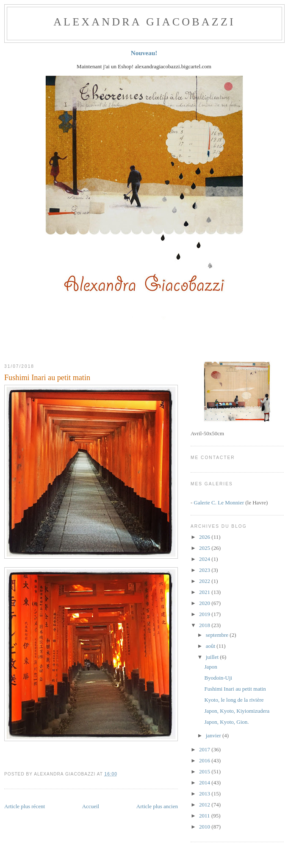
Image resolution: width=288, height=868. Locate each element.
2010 (205, 827)
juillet (213, 657)
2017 (205, 749)
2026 (205, 537)
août (211, 646)
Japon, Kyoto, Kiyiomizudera (237, 711)
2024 (205, 559)
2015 (205, 771)
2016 (205, 760)
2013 (205, 794)
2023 (205, 570)
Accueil (91, 806)
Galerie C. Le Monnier (219, 503)
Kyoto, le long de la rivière (234, 700)
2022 (205, 581)
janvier (214, 735)
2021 (205, 592)
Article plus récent (25, 806)
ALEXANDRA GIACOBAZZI (144, 22)
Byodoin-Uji (218, 678)
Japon (210, 667)
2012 (205, 805)
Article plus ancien (157, 806)
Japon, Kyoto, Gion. (226, 722)
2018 (205, 625)
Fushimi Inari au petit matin (47, 378)
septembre (218, 635)
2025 (205, 548)
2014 (205, 783)
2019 (205, 614)
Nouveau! (144, 53)
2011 (205, 816)
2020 (205, 603)
